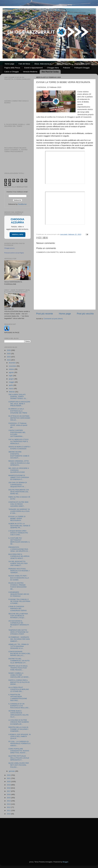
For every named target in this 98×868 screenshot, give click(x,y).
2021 (9, 778)
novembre (13, 366)
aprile (11, 385)
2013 (9, 804)
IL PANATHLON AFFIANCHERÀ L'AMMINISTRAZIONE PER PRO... (18, 698)
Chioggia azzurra (9, 248)
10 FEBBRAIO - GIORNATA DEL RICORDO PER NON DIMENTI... (19, 639)
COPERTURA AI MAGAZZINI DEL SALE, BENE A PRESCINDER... (19, 404)
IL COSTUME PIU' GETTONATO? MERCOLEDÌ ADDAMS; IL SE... (19, 541)
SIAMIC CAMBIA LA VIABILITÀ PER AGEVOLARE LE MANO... (19, 675)
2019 (9, 785)
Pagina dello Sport (82, 64)
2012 (9, 807)
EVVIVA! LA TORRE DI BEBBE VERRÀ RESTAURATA (17, 518)
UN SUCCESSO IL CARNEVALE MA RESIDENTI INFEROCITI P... (19, 624)
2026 (9, 350)
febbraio (12, 392)
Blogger (65, 862)
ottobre (12, 369)
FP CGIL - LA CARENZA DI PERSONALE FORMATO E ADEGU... (20, 744)
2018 (9, 788)
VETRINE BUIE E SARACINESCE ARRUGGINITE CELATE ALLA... (19, 714)
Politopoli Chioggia (82, 68)
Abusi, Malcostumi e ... (44, 64)
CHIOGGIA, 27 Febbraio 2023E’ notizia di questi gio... (18, 425)
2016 (9, 794)
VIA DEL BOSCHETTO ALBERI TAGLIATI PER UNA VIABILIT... (18, 563)
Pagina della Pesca (12, 68)
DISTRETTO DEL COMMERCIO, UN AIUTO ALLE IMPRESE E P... (19, 661)
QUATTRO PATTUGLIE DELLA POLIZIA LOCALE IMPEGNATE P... (19, 758)
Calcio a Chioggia (12, 72)
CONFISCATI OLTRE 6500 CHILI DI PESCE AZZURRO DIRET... (18, 504)
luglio (11, 376)
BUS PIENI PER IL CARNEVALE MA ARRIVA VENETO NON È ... (19, 556)
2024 (9, 357)
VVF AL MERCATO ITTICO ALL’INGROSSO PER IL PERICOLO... (18, 441)
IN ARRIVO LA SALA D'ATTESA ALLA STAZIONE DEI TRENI (18, 411)
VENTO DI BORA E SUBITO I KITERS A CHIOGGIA (19, 448)
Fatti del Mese (24, 64)
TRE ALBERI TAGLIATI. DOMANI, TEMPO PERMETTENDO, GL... (18, 396)
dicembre (12, 363)
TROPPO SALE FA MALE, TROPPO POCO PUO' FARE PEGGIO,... (18, 668)
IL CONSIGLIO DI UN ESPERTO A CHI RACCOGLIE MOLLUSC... (19, 706)
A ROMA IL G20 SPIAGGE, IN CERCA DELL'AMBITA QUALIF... (20, 736)
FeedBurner (22, 204)
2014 (9, 801)
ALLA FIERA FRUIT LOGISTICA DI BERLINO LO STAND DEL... (19, 689)
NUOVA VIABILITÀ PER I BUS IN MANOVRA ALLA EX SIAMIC (19, 578)
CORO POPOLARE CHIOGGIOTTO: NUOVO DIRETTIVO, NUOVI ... (19, 751)
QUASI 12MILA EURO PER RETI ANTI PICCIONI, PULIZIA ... (19, 765)
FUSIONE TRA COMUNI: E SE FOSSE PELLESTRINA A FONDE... (19, 601)
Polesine (67, 68)
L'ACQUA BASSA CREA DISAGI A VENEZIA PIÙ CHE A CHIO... (18, 533)
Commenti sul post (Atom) (53, 319)
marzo (11, 389)
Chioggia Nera (53, 68)
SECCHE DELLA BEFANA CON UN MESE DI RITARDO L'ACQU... (18, 616)
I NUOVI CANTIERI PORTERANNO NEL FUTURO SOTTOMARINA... (17, 433)
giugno (12, 379)
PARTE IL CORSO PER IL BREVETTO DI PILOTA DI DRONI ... (19, 682)
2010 (9, 814)
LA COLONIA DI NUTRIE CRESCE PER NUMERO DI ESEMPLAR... (19, 722)
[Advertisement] (49, 836)
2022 (9, 775)
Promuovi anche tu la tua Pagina (14, 253)
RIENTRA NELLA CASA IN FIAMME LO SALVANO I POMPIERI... (18, 729)
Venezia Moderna (30, 72)
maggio (12, 382)
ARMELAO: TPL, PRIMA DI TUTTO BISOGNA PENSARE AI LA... (19, 646)
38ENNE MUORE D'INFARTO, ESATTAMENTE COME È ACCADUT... (19, 455)
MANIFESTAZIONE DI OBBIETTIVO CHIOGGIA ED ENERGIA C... (19, 477)
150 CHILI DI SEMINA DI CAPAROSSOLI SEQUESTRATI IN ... (18, 484)
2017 (9, 791)
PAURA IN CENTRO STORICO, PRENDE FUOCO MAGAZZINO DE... (18, 586)
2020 (9, 782)
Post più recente (45, 314)
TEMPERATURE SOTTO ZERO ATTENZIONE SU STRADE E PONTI (18, 632)
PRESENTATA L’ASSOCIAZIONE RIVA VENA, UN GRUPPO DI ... (19, 549)
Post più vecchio (85, 314)
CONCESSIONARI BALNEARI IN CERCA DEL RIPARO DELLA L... (19, 654)
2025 (9, 354)
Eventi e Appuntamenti (33, 68)
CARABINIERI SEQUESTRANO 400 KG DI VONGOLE (19, 594)
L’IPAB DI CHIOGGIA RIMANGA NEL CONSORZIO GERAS (18, 608)
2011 (9, 810)
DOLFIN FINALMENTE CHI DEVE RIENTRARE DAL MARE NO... (19, 492)
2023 (9, 360)
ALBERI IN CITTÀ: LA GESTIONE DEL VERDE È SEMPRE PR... (19, 526)
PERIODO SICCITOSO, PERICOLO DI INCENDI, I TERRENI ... (19, 571)
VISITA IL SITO (17, 235)
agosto (12, 372)
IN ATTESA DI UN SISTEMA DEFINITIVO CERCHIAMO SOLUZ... (19, 418)
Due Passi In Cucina (50, 72)
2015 (9, 798)
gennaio (12, 771)
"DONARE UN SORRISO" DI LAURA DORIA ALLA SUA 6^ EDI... (19, 511)
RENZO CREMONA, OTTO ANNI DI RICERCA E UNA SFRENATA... (19, 463)
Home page (10, 64)
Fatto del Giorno (64, 64)
